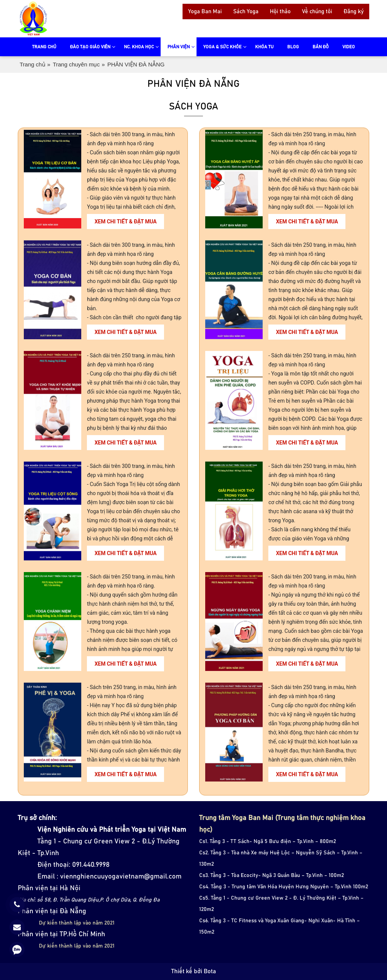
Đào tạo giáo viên (90, 47)
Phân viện (179, 47)
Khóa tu (264, 47)
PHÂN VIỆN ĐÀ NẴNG (136, 64)
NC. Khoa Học (139, 47)
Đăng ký (354, 12)
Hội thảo (280, 12)
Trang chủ (44, 47)
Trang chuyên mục (76, 64)
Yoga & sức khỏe (222, 47)
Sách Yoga (246, 12)
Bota (210, 971)
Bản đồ (321, 47)
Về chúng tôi (317, 12)
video (349, 47)
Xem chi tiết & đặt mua (125, 222)
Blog (293, 47)
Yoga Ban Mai (205, 12)
